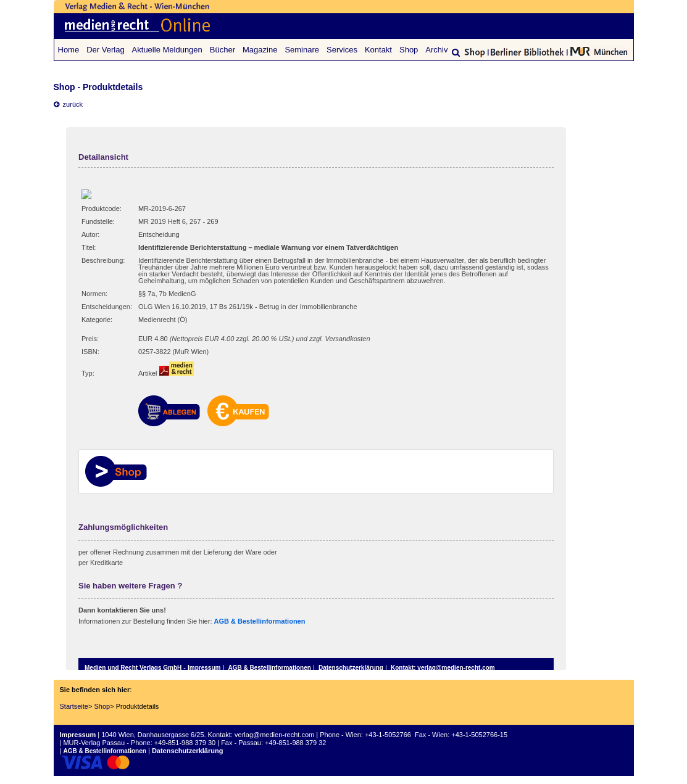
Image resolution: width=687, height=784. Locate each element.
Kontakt (378, 50)
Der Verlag (105, 50)
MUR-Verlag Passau (94, 743)
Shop (409, 50)
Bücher (223, 50)
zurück (69, 104)
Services (342, 50)
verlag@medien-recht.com (274, 735)
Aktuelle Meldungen (167, 50)
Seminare (302, 50)
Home (69, 50)
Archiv (436, 50)
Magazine (260, 50)
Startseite (74, 706)
